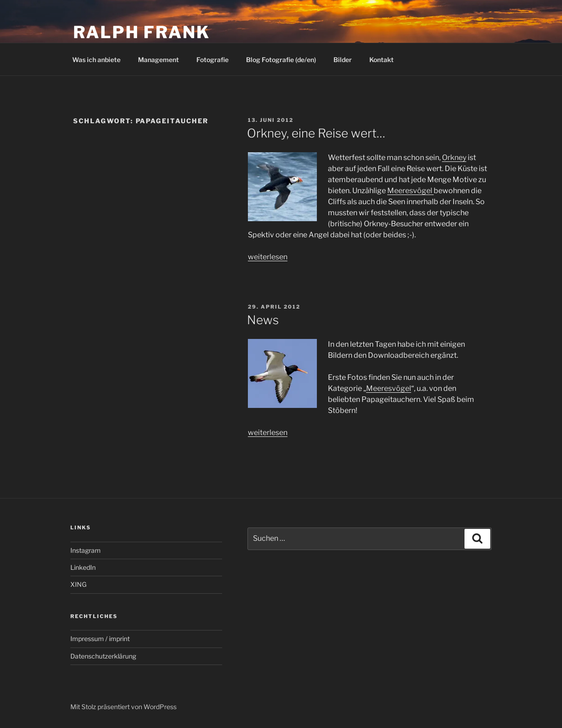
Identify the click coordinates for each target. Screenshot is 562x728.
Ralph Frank (142, 32)
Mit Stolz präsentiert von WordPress (123, 707)
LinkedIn (83, 567)
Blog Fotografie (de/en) (281, 60)
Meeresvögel (410, 191)
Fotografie (212, 60)
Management (158, 60)
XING (78, 584)
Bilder (343, 60)
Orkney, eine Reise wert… (316, 133)
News (263, 320)
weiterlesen (268, 257)
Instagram (86, 550)
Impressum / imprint (100, 639)
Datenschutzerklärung (103, 656)
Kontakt (381, 60)
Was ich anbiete (96, 60)
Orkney (454, 158)
